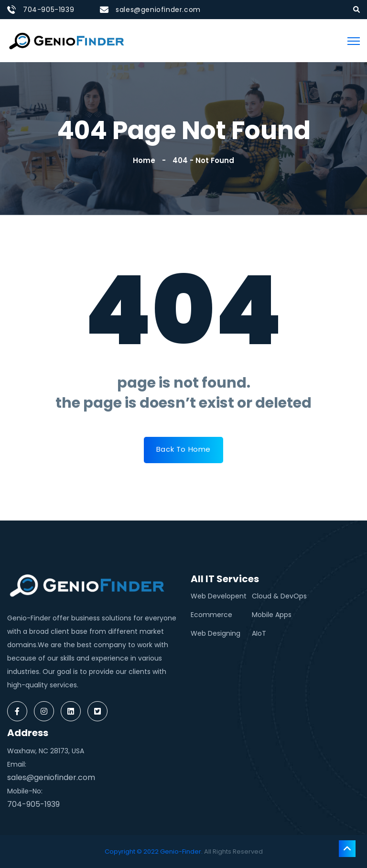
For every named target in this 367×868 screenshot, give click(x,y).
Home (146, 160)
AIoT (259, 633)
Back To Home (183, 449)
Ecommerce (211, 615)
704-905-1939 (49, 10)
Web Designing (216, 633)
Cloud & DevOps (279, 596)
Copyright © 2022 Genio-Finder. (154, 852)
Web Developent (219, 596)
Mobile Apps (272, 615)
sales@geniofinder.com (158, 10)
